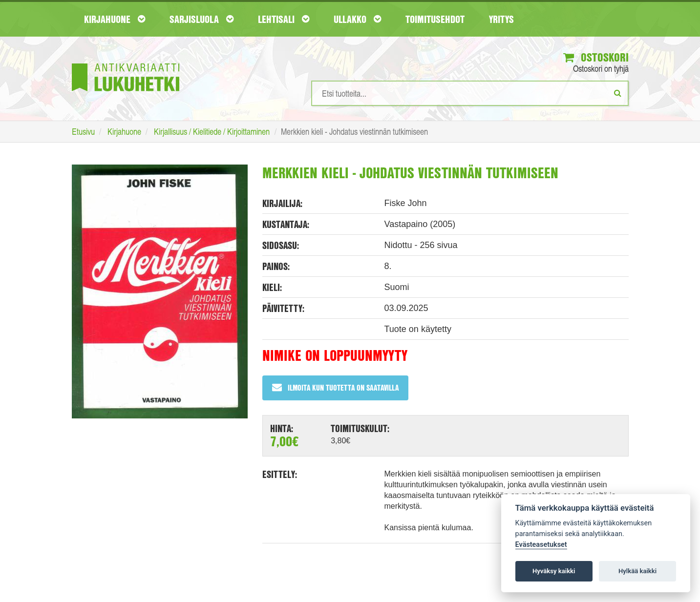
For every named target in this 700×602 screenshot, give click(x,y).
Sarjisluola (202, 19)
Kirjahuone (115, 19)
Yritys (501, 19)
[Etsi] (618, 93)
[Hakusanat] (470, 93)
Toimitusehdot (435, 19)
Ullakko (357, 19)
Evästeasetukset (541, 545)
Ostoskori (596, 57)
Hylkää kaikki (637, 571)
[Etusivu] (126, 63)
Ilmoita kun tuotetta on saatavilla (335, 387)
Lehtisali (284, 19)
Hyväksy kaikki (554, 571)
